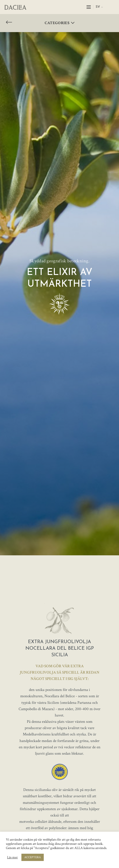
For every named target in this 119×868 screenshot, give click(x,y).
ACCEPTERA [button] (33, 857)
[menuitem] (99, 7)
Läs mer (12, 857)
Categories (57, 23)
